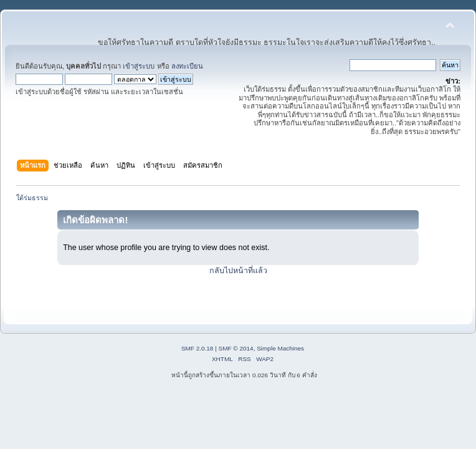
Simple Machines (280, 348)
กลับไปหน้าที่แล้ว (238, 271)
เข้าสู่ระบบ (139, 66)
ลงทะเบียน (187, 66)
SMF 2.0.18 (198, 348)
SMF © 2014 (236, 348)
